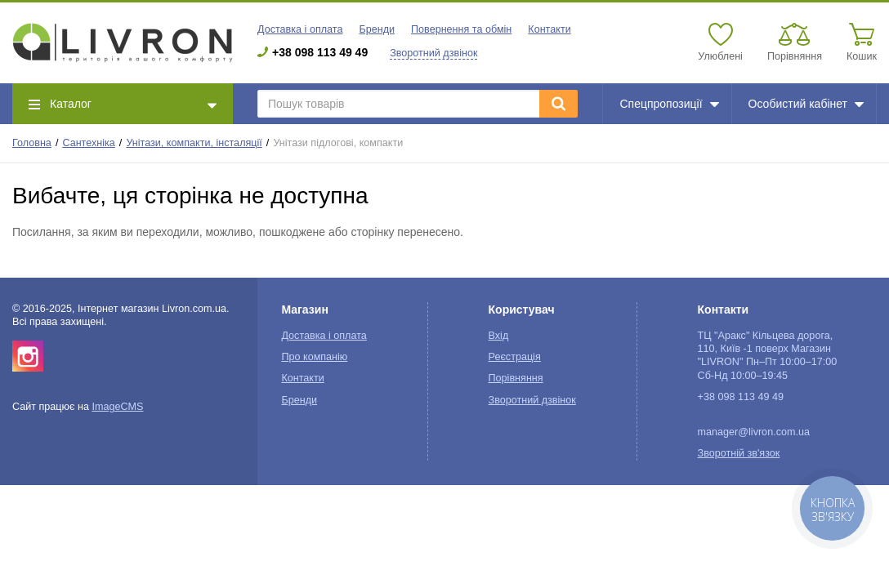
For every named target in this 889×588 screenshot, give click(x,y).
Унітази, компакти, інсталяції (194, 143)
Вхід (499, 336)
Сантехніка (88, 143)
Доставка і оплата (300, 29)
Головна (32, 143)
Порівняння (516, 378)
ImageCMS (117, 407)
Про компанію (314, 357)
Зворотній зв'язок (739, 453)
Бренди (377, 29)
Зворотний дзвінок (433, 53)
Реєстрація (515, 357)
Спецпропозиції (669, 104)
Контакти (549, 29)
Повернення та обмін (461, 29)
